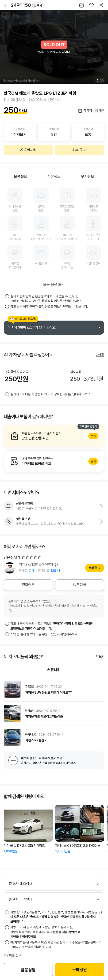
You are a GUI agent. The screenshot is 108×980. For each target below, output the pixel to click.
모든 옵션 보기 (54, 284)
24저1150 (27, 5)
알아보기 (54, 436)
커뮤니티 (54, 670)
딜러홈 (93, 568)
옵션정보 (20, 177)
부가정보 (88, 177)
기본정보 (54, 177)
